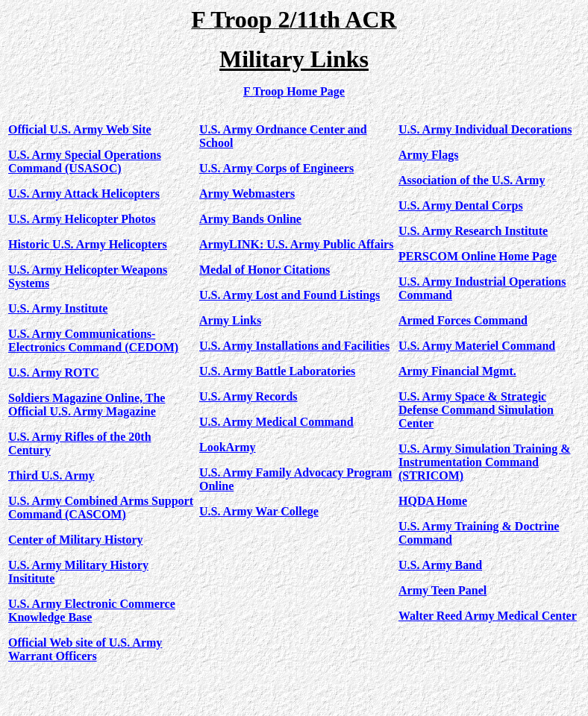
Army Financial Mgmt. (457, 371)
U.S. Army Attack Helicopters (84, 194)
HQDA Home (433, 501)
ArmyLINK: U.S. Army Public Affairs (296, 244)
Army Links (230, 320)
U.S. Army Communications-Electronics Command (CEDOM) (93, 340)
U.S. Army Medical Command (276, 422)
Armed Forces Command (463, 320)
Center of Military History (76, 540)
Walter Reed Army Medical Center (488, 616)
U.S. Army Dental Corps (461, 205)
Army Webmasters (247, 194)
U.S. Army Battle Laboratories (277, 371)
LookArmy (228, 447)
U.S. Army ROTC (54, 373)
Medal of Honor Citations (265, 270)
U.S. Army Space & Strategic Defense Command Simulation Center (476, 410)
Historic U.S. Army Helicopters (88, 244)
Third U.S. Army (51, 475)
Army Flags (428, 155)
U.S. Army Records (248, 396)
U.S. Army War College (259, 511)
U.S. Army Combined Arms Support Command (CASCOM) (101, 508)
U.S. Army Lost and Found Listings (290, 295)
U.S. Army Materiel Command (477, 346)
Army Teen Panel (442, 590)
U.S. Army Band (440, 565)
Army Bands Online (250, 219)
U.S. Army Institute (58, 308)
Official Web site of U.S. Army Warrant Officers (85, 649)
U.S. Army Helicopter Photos (82, 219)
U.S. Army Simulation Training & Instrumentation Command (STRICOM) (485, 462)
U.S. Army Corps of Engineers (276, 168)
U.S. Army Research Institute (473, 231)
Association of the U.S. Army (472, 180)
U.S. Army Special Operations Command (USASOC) (85, 161)
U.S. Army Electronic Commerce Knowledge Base (92, 610)
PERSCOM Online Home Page (478, 256)
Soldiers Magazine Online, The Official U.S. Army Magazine (87, 405)
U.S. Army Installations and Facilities (294, 346)
